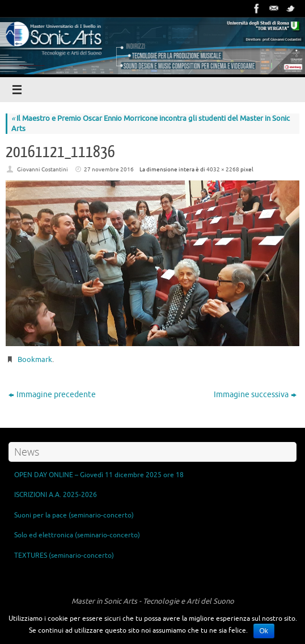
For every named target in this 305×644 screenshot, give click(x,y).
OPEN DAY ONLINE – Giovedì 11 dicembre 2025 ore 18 (99, 475)
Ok (264, 631)
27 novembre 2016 (109, 169)
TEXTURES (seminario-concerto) (64, 555)
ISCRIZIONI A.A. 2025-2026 (56, 495)
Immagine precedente (52, 395)
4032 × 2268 (223, 169)
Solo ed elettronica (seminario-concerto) (77, 535)
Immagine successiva (255, 395)
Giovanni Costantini (43, 169)
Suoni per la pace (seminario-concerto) (74, 515)
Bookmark (35, 359)
